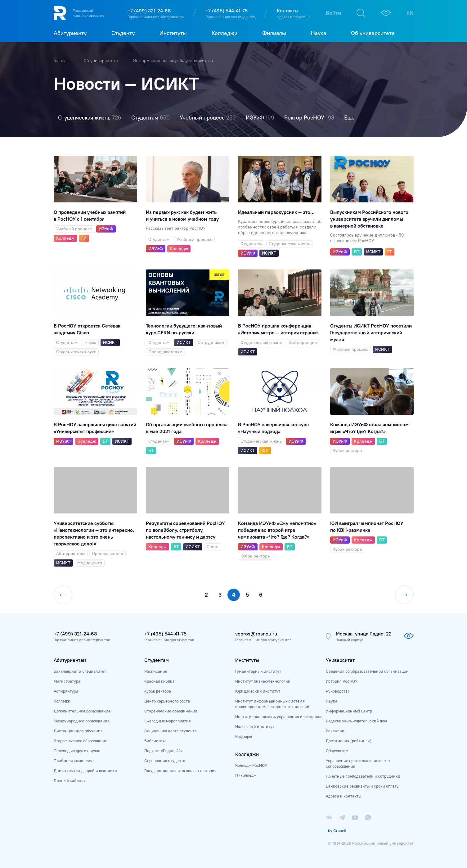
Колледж (62, 701)
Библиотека (155, 741)
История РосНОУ (342, 681)
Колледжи (247, 754)
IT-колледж (246, 775)
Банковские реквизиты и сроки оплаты (363, 786)
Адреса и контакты (344, 796)
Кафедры (244, 736)
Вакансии (335, 731)
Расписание (156, 671)
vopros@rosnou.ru (256, 634)
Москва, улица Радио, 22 (364, 634)
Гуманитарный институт (258, 671)
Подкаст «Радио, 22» (164, 751)
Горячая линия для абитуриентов (156, 17)
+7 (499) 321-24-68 (149, 11)
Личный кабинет (70, 780)
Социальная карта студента (171, 731)
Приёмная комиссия (73, 761)
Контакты (287, 11)
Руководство (338, 691)
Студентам (157, 660)
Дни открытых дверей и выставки (85, 771)
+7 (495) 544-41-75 (227, 11)
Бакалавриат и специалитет (80, 671)
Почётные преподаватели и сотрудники (363, 776)
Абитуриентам (70, 660)
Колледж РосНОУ (251, 765)
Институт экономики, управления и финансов (279, 717)
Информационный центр (349, 711)
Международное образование (82, 721)
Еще (349, 118)
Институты (247, 660)
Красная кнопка (159, 681)
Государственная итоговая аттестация (180, 771)
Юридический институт (258, 691)
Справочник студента (165, 761)
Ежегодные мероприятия (168, 721)
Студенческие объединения (171, 711)
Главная (62, 61)
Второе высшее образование (81, 741)
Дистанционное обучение (78, 731)
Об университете (101, 61)
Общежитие (337, 751)
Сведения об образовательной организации (367, 671)
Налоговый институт (255, 726)
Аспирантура (66, 691)
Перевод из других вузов (77, 751)
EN (410, 13)
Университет (340, 660)
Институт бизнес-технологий (263, 681)
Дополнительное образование (82, 711)
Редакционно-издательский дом (356, 721)
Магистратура (67, 681)
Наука (332, 701)
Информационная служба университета (173, 61)
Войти (333, 13)
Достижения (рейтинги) (349, 741)
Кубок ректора (158, 691)
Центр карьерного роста (167, 701)
